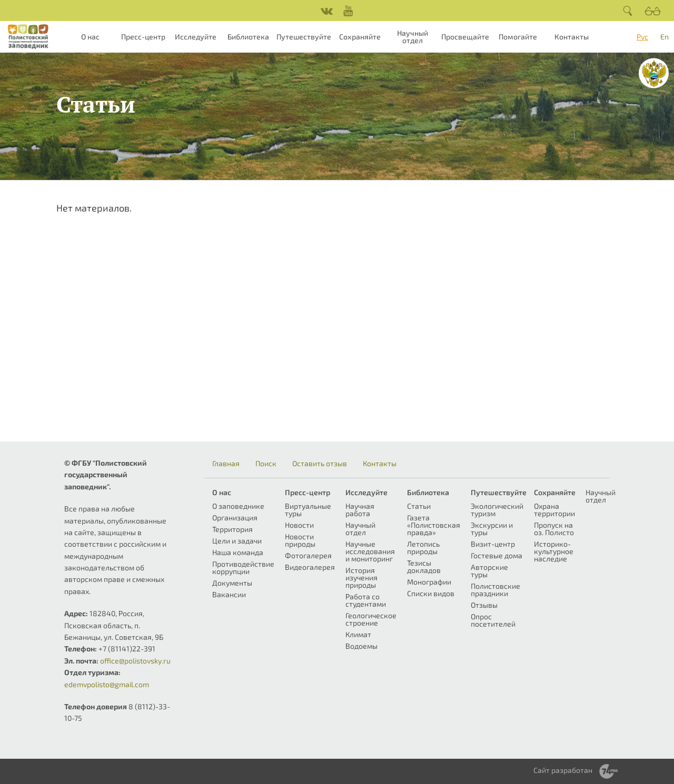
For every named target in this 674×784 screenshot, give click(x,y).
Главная (226, 464)
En (665, 37)
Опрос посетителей (493, 620)
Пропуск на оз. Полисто (554, 529)
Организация (235, 517)
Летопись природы (423, 547)
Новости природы (300, 540)
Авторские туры (489, 571)
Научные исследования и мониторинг (370, 551)
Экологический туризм (497, 510)
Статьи (419, 506)
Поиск (266, 464)
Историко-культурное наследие (554, 551)
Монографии (429, 582)
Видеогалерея (310, 567)
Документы (232, 583)
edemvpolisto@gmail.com (107, 684)
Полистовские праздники (495, 590)
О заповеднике (238, 506)
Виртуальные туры (308, 510)
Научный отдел (413, 37)
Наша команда (238, 552)
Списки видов (431, 593)
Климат (358, 634)
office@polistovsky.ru (135, 661)
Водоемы (361, 646)
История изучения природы (361, 577)
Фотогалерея (308, 555)
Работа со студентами (366, 600)
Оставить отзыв (320, 464)
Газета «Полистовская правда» (434, 525)
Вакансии (229, 594)
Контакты (572, 37)
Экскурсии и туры (492, 529)
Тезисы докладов (424, 566)
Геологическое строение (371, 619)
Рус (642, 37)
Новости (299, 525)
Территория (232, 529)
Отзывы (484, 605)
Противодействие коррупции (243, 567)
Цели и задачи (237, 541)
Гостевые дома (497, 555)
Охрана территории (554, 510)
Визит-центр (493, 544)
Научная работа (360, 510)
